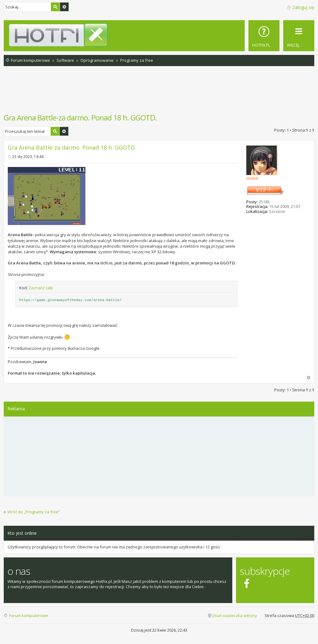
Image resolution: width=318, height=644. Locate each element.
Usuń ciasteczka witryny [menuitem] (234, 615)
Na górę (309, 378)
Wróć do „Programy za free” (34, 512)
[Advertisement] (159, 93)
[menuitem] (264, 36)
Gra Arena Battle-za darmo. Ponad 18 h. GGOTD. (80, 117)
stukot (252, 178)
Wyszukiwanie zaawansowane (64, 7)
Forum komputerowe (29, 615)
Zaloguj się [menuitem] (303, 7)
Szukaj (55, 7)
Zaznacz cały (41, 288)
